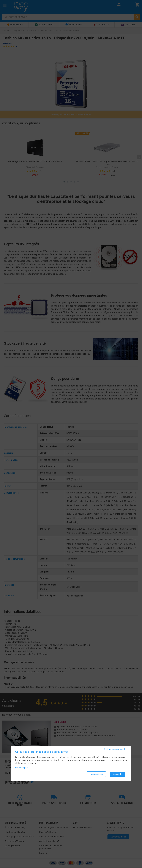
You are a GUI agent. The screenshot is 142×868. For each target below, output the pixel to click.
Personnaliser (96, 774)
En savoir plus (22, 768)
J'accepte (117, 774)
